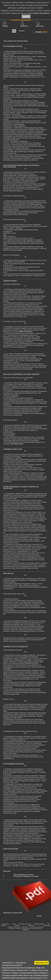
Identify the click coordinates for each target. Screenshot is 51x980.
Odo (48, 924)
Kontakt (3, 925)
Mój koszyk (40, 24)
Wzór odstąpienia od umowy (24, 875)
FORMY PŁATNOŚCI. (26, 332)
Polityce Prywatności (41, 13)
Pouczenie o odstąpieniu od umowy (26, 876)
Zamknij (26, 16)
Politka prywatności (39, 924)
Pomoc (14, 924)
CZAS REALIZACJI (17, 444)
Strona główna (5, 924)
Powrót (39, 916)
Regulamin (25, 930)
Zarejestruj (31, 925)
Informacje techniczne (25, 924)
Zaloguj (5, 24)
